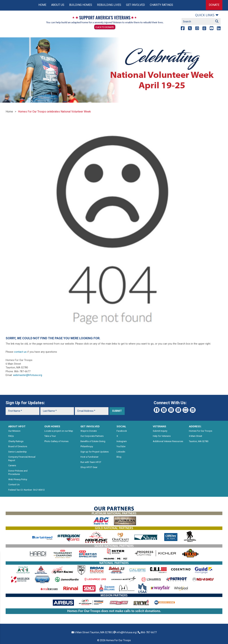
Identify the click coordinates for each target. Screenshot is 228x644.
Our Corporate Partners (92, 436)
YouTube (121, 446)
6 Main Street (196, 436)
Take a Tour (50, 436)
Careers (12, 465)
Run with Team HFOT (91, 462)
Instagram (122, 441)
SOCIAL (121, 426)
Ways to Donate (89, 431)
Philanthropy (87, 446)
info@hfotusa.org (126, 632)
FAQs (11, 436)
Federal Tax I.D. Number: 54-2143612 (26, 490)
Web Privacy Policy (18, 479)
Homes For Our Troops (201, 431)
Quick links (205, 15)
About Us (58, 5)
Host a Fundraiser (89, 457)
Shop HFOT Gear (89, 467)
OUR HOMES (52, 426)
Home (42, 5)
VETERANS (160, 426)
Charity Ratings (161, 5)
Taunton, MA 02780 (199, 441)
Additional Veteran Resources (168, 441)
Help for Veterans (162, 436)
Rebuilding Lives (109, 5)
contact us (20, 352)
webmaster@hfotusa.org (28, 375)
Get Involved (135, 5)
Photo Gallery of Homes (56, 441)
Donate (214, 5)
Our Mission (14, 431)
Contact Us (14, 484)
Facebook (122, 431)
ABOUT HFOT (17, 426)
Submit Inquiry (160, 431)
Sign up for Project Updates (95, 452)
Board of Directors (18, 446)
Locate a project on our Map (59, 431)
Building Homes (81, 5)
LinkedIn (121, 452)
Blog (119, 457)
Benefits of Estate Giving (93, 441)
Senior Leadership (18, 452)
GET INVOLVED (90, 426)
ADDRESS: (195, 426)
